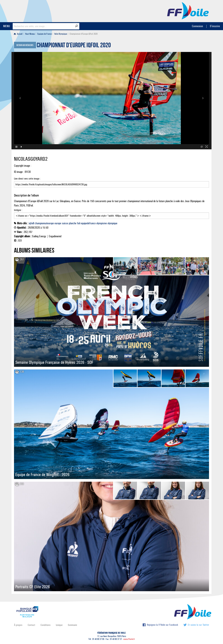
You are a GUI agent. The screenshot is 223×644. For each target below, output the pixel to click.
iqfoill (31, 223)
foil (78, 223)
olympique (112, 223)
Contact (31, 625)
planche (73, 223)
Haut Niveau (30, 34)
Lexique (59, 625)
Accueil (18, 34)
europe (58, 223)
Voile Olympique (61, 34)
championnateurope (44, 223)
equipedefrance (88, 223)
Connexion (197, 26)
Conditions (45, 625)
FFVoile (188, 10)
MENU (7, 26)
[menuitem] (19, 34)
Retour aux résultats (25, 45)
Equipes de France (44, 34)
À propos (18, 625)
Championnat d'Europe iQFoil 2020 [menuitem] (83, 34)
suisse (65, 223)
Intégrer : (111, 214)
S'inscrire (215, 26)
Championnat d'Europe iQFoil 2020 (74, 46)
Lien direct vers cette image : (111, 182)
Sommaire (72, 625)
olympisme (102, 223)
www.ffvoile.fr (129, 639)
